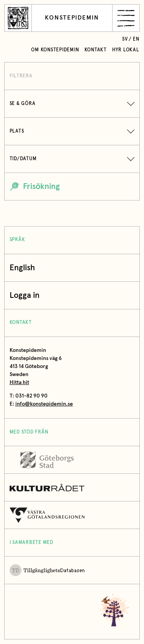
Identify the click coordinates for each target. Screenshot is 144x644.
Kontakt (96, 50)
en (136, 39)
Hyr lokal (126, 50)
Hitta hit (19, 383)
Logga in (26, 295)
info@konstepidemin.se (44, 404)
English (22, 268)
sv (125, 39)
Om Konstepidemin (55, 50)
